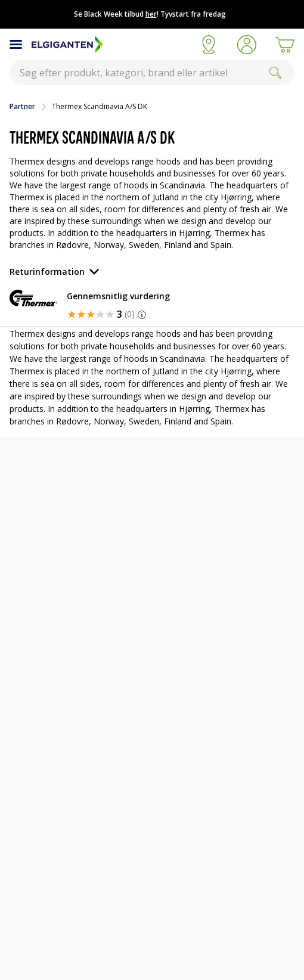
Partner (22, 107)
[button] (247, 45)
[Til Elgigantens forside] (111, 45)
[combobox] (152, 73)
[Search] (275, 73)
